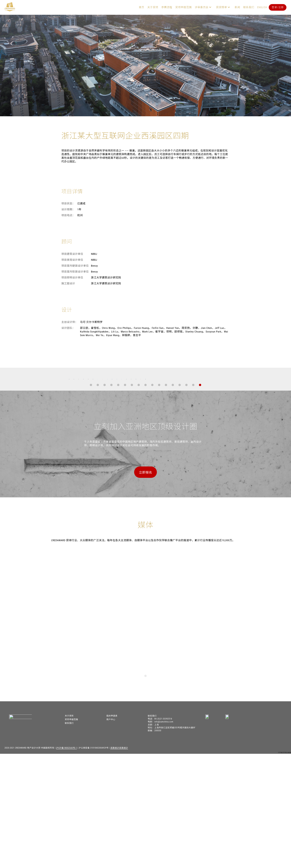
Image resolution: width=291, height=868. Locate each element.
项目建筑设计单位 (72, 254)
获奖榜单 (221, 7)
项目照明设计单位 (72, 278)
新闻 (237, 7)
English (262, 7)
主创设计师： (70, 322)
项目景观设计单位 (72, 260)
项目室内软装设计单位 (75, 272)
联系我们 (249, 7)
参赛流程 (167, 7)
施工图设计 (68, 283)
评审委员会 (202, 7)
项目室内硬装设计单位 (75, 266)
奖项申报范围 (183, 7)
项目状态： (68, 203)
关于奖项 (153, 7)
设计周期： (68, 209)
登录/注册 (278, 7)
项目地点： (68, 215)
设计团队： (68, 328)
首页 (141, 7)
